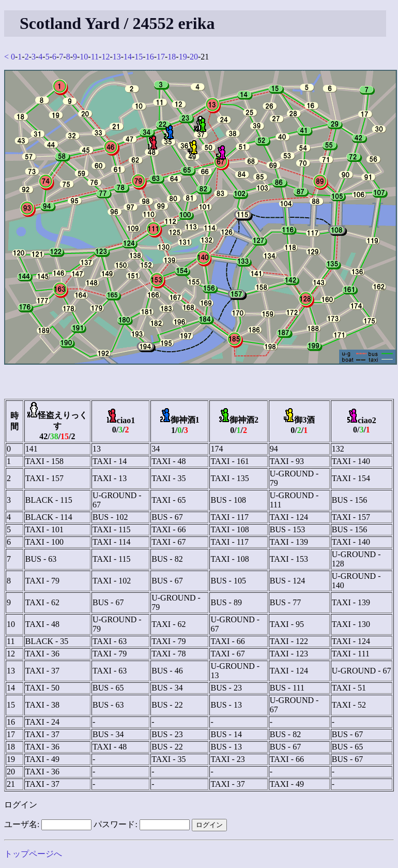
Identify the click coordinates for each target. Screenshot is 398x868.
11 (95, 57)
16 (150, 57)
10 (84, 57)
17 (161, 57)
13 (117, 57)
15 (139, 57)
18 (172, 57)
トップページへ (33, 854)
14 (128, 57)
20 (194, 57)
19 (183, 57)
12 (105, 57)
